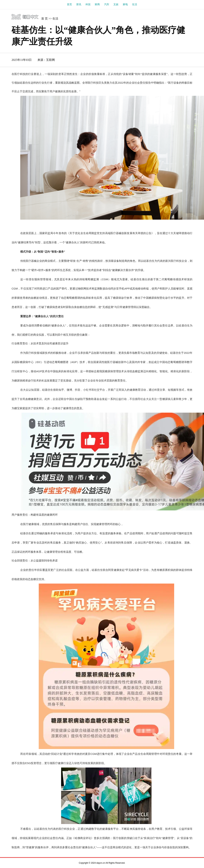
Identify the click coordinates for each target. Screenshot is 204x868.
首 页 (44, 19)
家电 (125, 4)
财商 (97, 4)
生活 (135, 4)
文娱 (116, 4)
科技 (88, 4)
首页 (69, 4)
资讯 (79, 4)
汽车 (107, 4)
